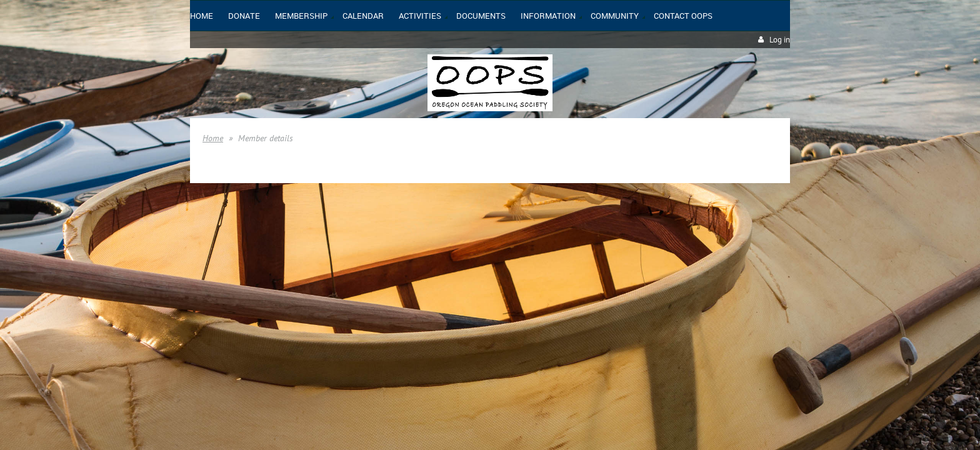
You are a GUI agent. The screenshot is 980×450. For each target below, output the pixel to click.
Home (213, 138)
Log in (780, 40)
